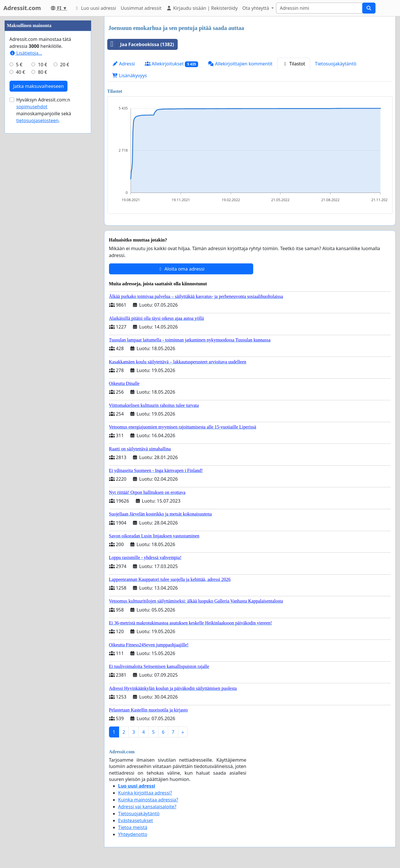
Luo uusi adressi (95, 8)
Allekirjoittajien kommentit (240, 64)
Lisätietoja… (26, 226)
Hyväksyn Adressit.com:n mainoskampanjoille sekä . (44, 283)
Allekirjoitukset (172, 64)
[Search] (319, 8)
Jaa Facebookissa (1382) (141, 44)
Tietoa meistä (133, 827)
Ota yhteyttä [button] (256, 8)
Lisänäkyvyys (130, 76)
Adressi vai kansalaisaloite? (147, 807)
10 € (43, 237)
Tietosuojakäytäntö (336, 64)
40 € (20, 245)
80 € (43, 245)
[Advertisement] (48, 103)
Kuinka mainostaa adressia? (148, 800)
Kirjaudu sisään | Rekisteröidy (202, 8)
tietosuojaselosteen (38, 293)
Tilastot (294, 64)
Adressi (124, 64)
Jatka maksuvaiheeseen (39, 259)
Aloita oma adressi (181, 269)
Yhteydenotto (133, 834)
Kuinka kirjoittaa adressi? (145, 793)
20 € (65, 237)
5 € (19, 237)
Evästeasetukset (136, 820)
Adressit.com (22, 8)
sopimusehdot (32, 280)
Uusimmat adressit (141, 8)
